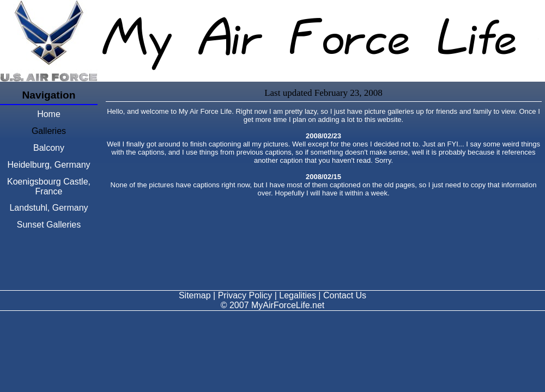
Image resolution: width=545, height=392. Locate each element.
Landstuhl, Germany (49, 208)
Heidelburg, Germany (49, 165)
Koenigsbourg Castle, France (49, 186)
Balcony (49, 148)
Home (49, 114)
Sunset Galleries (49, 225)
